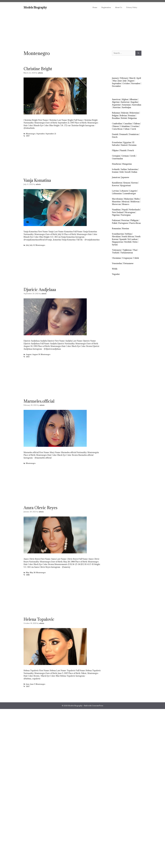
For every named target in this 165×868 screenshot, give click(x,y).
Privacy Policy (132, 7)
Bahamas (116, 113)
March (132, 78)
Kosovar (116, 185)
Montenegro (31, 134)
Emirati (124, 145)
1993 (28, 357)
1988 (28, 575)
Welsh (115, 269)
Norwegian (126, 215)
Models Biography (35, 7)
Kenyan (127, 183)
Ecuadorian (117, 142)
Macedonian (117, 199)
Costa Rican (117, 129)
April (139, 78)
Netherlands (134, 210)
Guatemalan (117, 159)
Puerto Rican (135, 223)
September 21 (51, 134)
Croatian (135, 126)
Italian (134, 172)
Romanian (116, 228)
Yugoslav (116, 274)
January (115, 78)
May (28, 573)
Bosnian (132, 116)
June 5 (33, 684)
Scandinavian (118, 234)
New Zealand (118, 212)
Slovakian (116, 237)
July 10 (32, 245)
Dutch (115, 137)
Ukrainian (116, 258)
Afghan (125, 99)
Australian (137, 105)
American (116, 99)
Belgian (115, 116)
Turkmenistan (127, 253)
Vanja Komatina (37, 180)
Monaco (126, 204)
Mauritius (116, 202)
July (27, 245)
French (131, 150)
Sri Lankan (133, 239)
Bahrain (125, 113)
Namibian (116, 210)
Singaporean (117, 242)
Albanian (133, 99)
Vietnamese (128, 263)
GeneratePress (98, 706)
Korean (135, 183)
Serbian (128, 234)
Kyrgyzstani (126, 185)
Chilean (136, 124)
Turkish (115, 253)
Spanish (123, 239)
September (41, 134)
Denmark (124, 134)
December (116, 86)
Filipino (115, 150)
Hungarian (127, 164)
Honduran (116, 164)
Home (95, 7)
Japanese (125, 177)
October (126, 83)
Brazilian (116, 118)
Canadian (128, 124)
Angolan (134, 102)
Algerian (116, 102)
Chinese (115, 126)
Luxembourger (129, 193)
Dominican (134, 134)
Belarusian (134, 113)
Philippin (134, 220)
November (136, 83)
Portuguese (123, 223)
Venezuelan (117, 263)
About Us (119, 7)
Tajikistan (127, 250)
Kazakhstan (117, 183)
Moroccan (116, 204)
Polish (115, 223)
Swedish (128, 242)
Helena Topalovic (39, 619)
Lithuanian (117, 193)
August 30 (36, 354)
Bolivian (123, 116)
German (125, 156)
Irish (122, 172)
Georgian (116, 156)
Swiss (135, 242)
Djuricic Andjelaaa (40, 290)
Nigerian (116, 215)
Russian (126, 228)
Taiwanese (117, 250)
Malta (137, 199)
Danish (115, 134)
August (29, 354)
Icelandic (116, 169)
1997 (28, 136)
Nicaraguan (130, 212)
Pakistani (116, 220)
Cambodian (117, 124)
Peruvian (125, 220)
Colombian (125, 126)
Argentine (116, 105)
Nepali (125, 210)
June (28, 684)
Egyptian (127, 142)
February (124, 78)
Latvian (115, 191)
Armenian (126, 105)
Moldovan (135, 202)
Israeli (128, 172)
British (124, 118)
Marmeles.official (39, 401)
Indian (124, 169)
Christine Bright (38, 69)
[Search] (138, 53)
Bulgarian (132, 118)
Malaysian (129, 199)
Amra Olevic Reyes (40, 508)
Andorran (125, 102)
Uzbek (136, 258)
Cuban (127, 129)
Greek (133, 156)
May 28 (33, 573)
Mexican (126, 202)
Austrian (117, 107)
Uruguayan (127, 258)
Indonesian (133, 169)
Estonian (133, 145)
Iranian (115, 172)
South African (128, 237)
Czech (133, 129)
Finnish (123, 150)
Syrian (115, 245)
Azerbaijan (126, 107)
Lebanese (124, 191)
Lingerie (133, 191)
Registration (106, 7)
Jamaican (116, 177)
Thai (135, 250)
